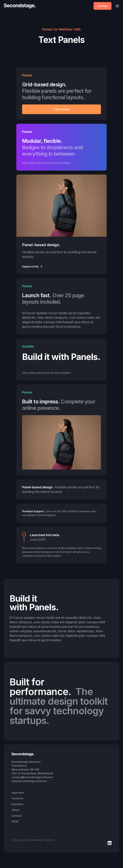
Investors (17, 804)
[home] (21, 6)
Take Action (62, 109)
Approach (18, 793)
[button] (116, 6)
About (15, 810)
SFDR (15, 821)
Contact (102, 6)
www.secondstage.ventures (29, 781)
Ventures (17, 798)
